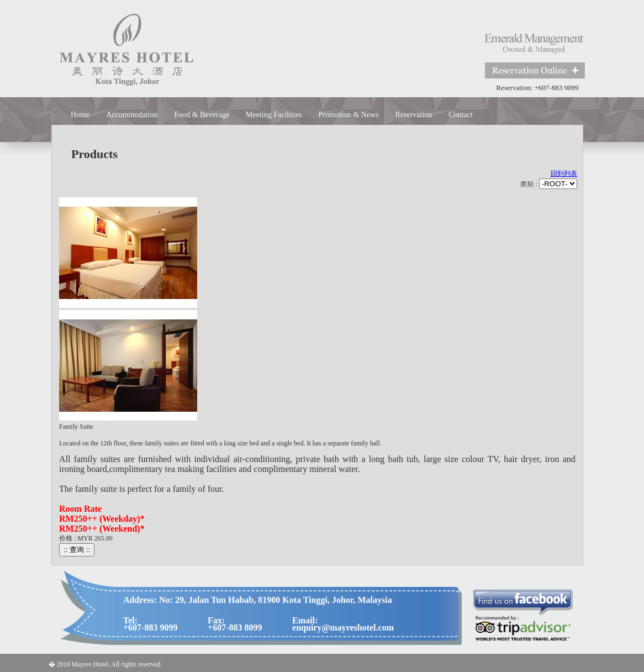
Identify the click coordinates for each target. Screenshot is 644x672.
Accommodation (132, 115)
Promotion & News (349, 115)
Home (80, 115)
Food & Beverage (202, 115)
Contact (461, 115)
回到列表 (564, 174)
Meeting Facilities (274, 115)
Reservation (413, 115)
